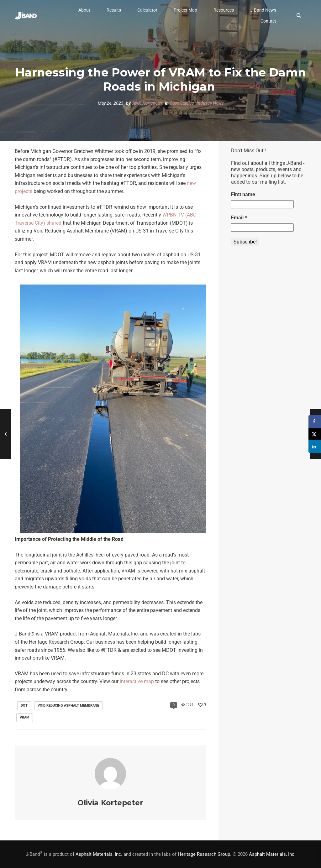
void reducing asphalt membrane (68, 706)
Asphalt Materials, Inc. (99, 854)
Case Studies (182, 103)
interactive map (137, 681)
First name (243, 194)
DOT (24, 706)
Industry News (210, 103)
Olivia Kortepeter (147, 103)
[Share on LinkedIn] (315, 447)
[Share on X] (315, 434)
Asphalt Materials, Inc (272, 854)
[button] (84, 10)
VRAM (25, 717)
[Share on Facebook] (315, 421)
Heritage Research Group (204, 854)
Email (239, 218)
